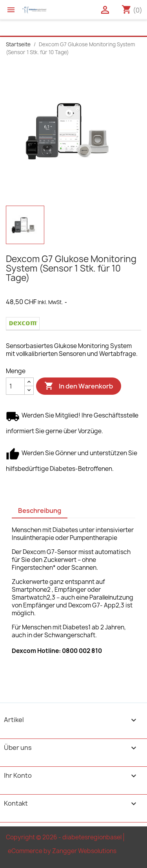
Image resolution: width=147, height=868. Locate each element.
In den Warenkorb (79, 386)
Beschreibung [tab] (40, 511)
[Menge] (15, 386)
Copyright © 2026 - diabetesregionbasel (64, 837)
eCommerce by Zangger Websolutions (62, 851)
